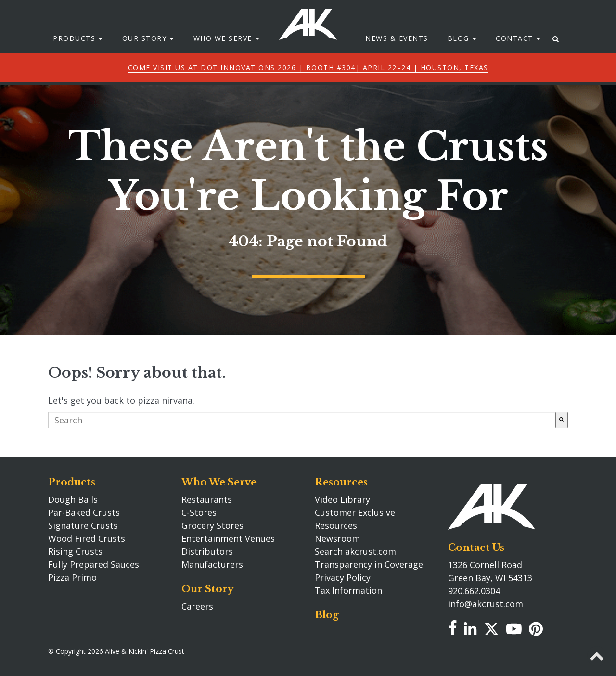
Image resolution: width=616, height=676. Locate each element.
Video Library (342, 499)
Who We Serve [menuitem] (223, 53)
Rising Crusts (75, 551)
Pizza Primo (72, 577)
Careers (197, 606)
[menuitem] (556, 53)
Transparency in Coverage (369, 564)
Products (72, 482)
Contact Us (476, 548)
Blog (327, 615)
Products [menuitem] (74, 53)
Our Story (208, 589)
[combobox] (302, 420)
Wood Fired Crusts (87, 538)
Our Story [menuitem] (145, 53)
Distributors (207, 551)
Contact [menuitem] (514, 53)
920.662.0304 (474, 591)
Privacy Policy (343, 577)
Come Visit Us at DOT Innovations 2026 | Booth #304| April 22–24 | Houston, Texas (308, 82)
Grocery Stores (212, 525)
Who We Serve (219, 482)
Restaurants (207, 499)
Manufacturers (212, 564)
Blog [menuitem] (458, 53)
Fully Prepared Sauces (94, 564)
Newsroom (337, 538)
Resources (341, 482)
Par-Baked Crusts (84, 512)
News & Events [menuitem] (397, 53)
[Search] (562, 420)
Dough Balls (73, 499)
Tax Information (348, 590)
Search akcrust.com (355, 551)
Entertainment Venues (228, 538)
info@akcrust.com (486, 604)
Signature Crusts (83, 525)
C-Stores (199, 512)
